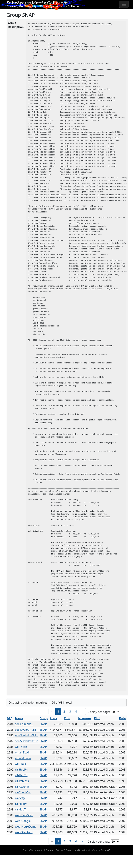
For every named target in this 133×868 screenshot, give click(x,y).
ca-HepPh (21, 804)
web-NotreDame (26, 827)
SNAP (43, 724)
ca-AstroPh (22, 787)
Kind (97, 718)
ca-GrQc (20, 798)
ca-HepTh (21, 809)
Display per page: (99, 712)
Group (44, 718)
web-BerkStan (24, 815)
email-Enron (23, 758)
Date (122, 718)
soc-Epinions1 (24, 724)
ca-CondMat (23, 792)
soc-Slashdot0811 (26, 735)
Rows (53, 718)
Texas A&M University (33, 850)
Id (10, 718)
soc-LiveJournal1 (26, 730)
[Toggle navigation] (124, 4)
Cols (67, 718)
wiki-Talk (20, 764)
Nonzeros (85, 718)
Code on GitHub (101, 850)
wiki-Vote (21, 747)
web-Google (23, 821)
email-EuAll (22, 752)
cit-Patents (22, 781)
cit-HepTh (21, 775)
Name (19, 718)
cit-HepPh (21, 770)
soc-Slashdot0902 (26, 741)
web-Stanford (24, 832)
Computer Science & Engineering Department (68, 850)
